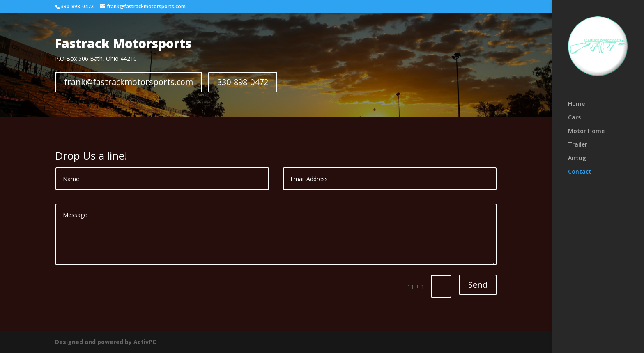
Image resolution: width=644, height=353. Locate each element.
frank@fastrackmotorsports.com (129, 82)
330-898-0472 (77, 6)
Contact (580, 172)
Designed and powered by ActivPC (106, 342)
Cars (574, 118)
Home (576, 104)
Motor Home (586, 131)
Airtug (577, 158)
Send (478, 285)
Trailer (578, 145)
